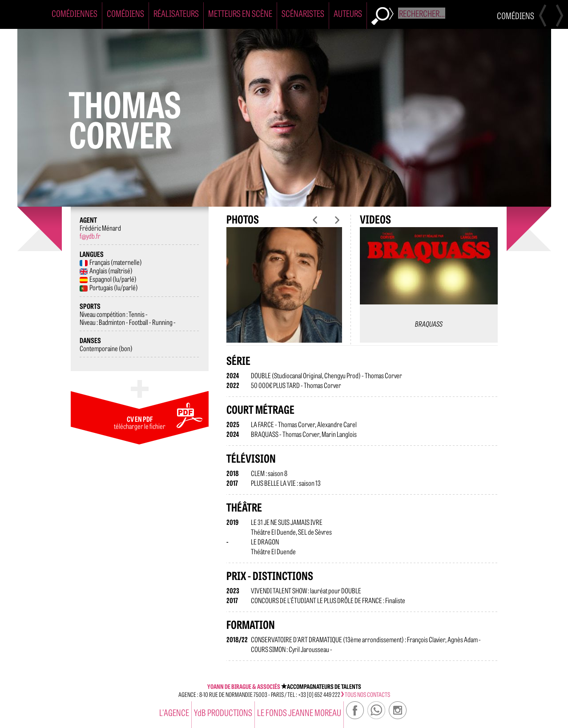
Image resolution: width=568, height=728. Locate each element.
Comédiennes (75, 13)
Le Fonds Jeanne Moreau (299, 712)
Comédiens (125, 13)
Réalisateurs (176, 13)
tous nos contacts (366, 694)
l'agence (174, 712)
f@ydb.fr (90, 236)
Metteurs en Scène (240, 13)
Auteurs (348, 13)
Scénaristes (303, 13)
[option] (284, 292)
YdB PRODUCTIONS (223, 712)
